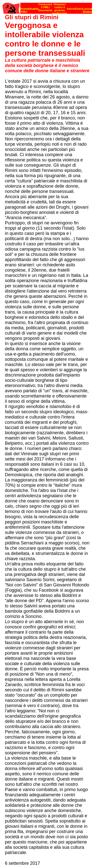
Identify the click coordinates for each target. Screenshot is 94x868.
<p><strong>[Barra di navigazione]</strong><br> (47, 7)
